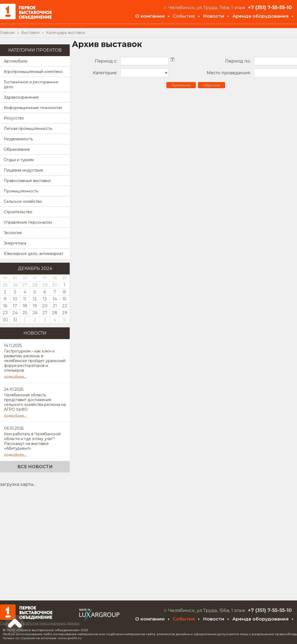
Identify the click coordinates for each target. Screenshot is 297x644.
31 (15, 320)
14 (55, 299)
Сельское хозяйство (23, 201)
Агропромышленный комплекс (33, 72)
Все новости (35, 467)
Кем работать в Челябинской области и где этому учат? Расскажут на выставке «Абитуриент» (32, 441)
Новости (214, 16)
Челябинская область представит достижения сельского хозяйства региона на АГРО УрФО (35, 402)
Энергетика (15, 243)
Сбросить (212, 85)
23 (5, 313)
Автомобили (16, 61)
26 (35, 313)
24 (15, 313)
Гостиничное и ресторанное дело (31, 84)
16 (5, 306)
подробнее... (15, 376)
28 (55, 313)
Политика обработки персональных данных (40, 623)
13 (45, 299)
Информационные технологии (33, 108)
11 (25, 299)
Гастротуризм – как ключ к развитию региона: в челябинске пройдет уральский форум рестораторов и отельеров (35, 361)
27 (45, 313)
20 (45, 306)
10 (15, 299)
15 (65, 299)
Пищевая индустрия (23, 170)
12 (35, 299)
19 (35, 306)
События (184, 16)
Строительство (18, 212)
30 (5, 320)
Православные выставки (27, 181)
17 (15, 306)
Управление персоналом (28, 222)
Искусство (14, 118)
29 (65, 313)
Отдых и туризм (19, 160)
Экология (13, 233)
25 (25, 313)
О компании (150, 16)
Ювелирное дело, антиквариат (34, 254)
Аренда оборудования (261, 16)
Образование (17, 149)
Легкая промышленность (28, 129)
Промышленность (21, 191)
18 (25, 306)
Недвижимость (18, 139)
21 (55, 306)
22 (65, 306)
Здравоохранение (21, 97)
